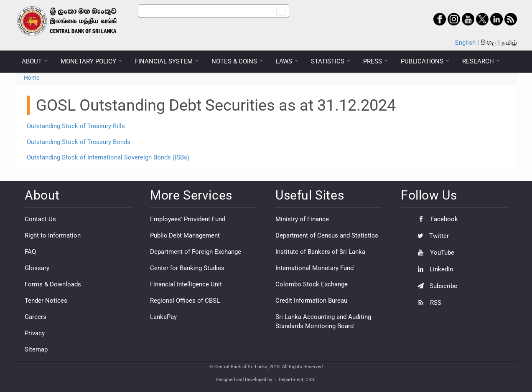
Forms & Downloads (53, 284)
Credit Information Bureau (311, 301)
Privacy (35, 333)
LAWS (287, 61)
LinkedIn (433, 269)
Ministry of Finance (302, 219)
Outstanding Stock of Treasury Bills (76, 126)
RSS (427, 303)
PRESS (375, 61)
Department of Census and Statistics (327, 235)
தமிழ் (509, 43)
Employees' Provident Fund (188, 219)
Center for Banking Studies (187, 268)
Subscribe (435, 286)
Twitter (431, 236)
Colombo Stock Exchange (312, 284)
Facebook (436, 219)
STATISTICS (331, 61)
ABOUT (35, 61)
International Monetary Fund (314, 268)
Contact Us (40, 219)
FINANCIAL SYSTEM (167, 61)
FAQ (30, 252)
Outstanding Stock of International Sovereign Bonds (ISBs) (108, 157)
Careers (36, 317)
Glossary (37, 268)
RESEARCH (481, 61)
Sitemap (36, 349)
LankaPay (163, 317)
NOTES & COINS (237, 61)
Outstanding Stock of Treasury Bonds (79, 142)
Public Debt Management (185, 235)
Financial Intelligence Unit (186, 284)
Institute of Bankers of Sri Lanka (320, 252)
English (465, 43)
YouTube (434, 253)
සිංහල (489, 43)
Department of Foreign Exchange (196, 252)
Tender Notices (46, 301)
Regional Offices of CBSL (185, 301)
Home (32, 78)
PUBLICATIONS (425, 61)
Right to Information (53, 235)
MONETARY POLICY (91, 61)
